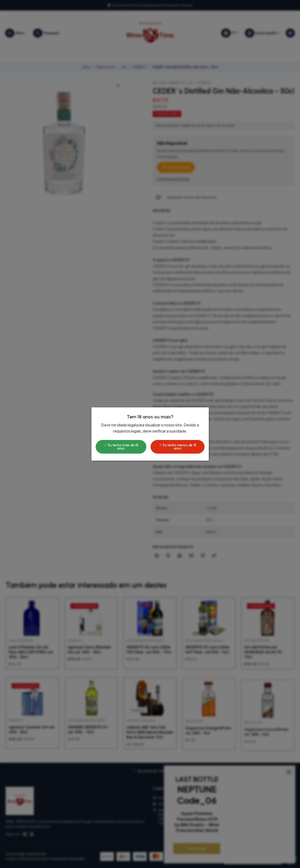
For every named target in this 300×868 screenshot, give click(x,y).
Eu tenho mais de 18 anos (121, 447)
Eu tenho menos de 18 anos (177, 447)
